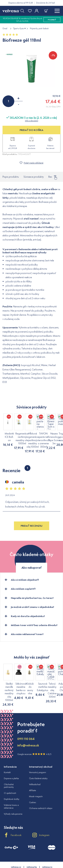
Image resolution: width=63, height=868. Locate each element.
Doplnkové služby (12, 786)
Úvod (5, 29)
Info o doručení (32, 121)
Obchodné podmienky (9, 773)
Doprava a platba (11, 765)
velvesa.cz (16, 854)
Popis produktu (11, 177)
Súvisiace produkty (34, 177)
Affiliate (33, 777)
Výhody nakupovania (13, 801)
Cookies (33, 789)
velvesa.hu (32, 854)
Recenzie (53, 176)
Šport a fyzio (19, 29)
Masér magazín (36, 783)
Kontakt (7, 759)
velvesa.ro (47, 854)
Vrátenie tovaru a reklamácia (11, 793)
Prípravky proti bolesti (39, 29)
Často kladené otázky (38, 765)
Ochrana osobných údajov (41, 795)
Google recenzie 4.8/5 (34, 741)
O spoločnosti (10, 780)
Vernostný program (38, 759)
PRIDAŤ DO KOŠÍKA (32, 130)
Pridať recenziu (32, 523)
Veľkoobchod (35, 771)
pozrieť (52, 20)
